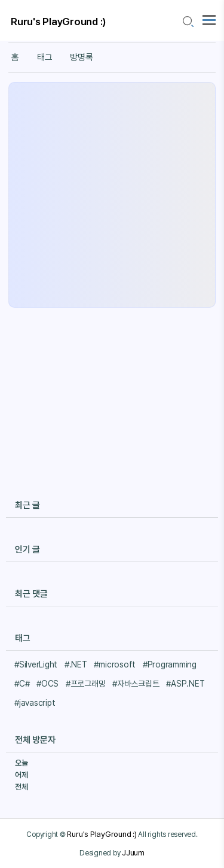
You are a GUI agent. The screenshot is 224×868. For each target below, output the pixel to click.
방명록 (81, 57)
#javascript (35, 703)
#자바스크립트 (136, 684)
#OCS (47, 684)
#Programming (170, 664)
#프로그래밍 (86, 684)
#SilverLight (36, 664)
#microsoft (115, 664)
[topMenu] (209, 19)
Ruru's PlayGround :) (59, 22)
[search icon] (188, 22)
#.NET (76, 664)
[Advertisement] (112, 195)
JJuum (133, 852)
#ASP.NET (185, 684)
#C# (22, 684)
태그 (45, 57)
